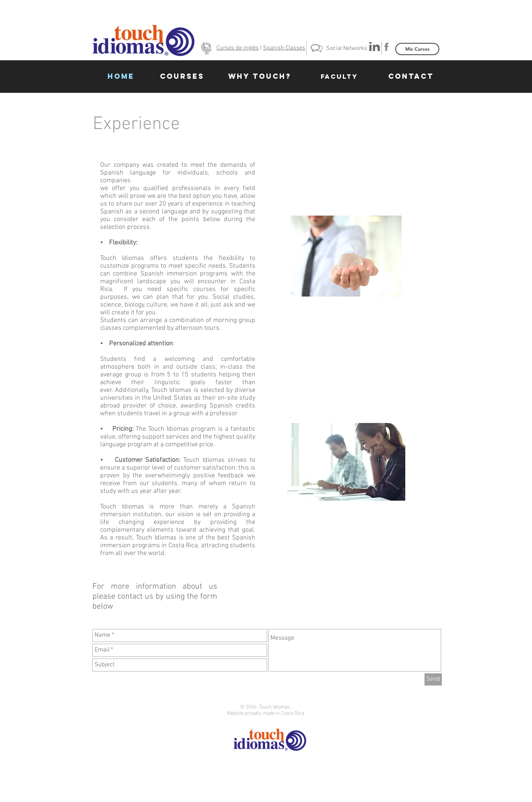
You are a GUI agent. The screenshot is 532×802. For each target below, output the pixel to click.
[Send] (433, 679)
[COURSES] (182, 77)
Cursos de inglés (238, 48)
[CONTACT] (411, 77)
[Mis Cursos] (417, 49)
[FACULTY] (339, 77)
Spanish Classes (284, 48)
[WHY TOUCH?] (260, 77)
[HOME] (121, 77)
